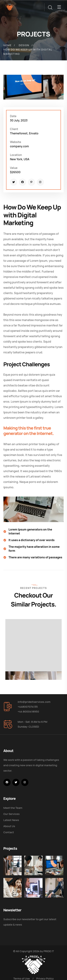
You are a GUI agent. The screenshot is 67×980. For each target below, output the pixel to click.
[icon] (14, 182)
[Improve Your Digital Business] (11, 884)
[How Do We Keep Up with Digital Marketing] (49, 864)
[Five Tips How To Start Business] (11, 864)
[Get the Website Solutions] (30, 884)
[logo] (10, 7)
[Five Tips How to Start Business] (49, 884)
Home (8, 45)
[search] (50, 8)
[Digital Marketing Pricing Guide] (30, 864)
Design (24, 45)
